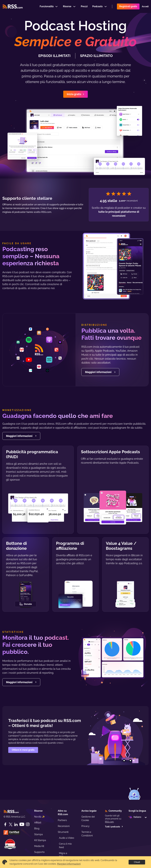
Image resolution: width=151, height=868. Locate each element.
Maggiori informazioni (69, 864)
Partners (62, 820)
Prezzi (84, 6)
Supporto (39, 852)
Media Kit (39, 846)
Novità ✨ (40, 817)
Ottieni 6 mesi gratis (23, 750)
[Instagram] (28, 824)
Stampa (38, 834)
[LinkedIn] (16, 824)
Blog (37, 828)
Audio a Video (67, 838)
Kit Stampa (40, 840)
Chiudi (137, 862)
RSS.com (109, 822)
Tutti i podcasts (114, 827)
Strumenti (63, 832)
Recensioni (64, 826)
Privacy (85, 826)
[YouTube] (22, 824)
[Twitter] (11, 824)
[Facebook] (5, 824)
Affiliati (38, 823)
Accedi (145, 6)
